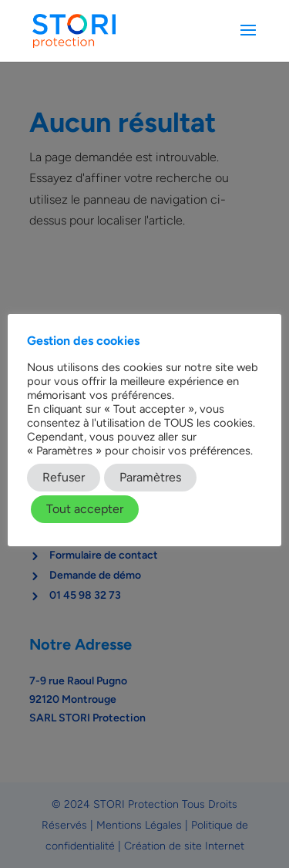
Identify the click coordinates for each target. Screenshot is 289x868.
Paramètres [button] (150, 477)
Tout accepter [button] (85, 509)
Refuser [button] (64, 477)
